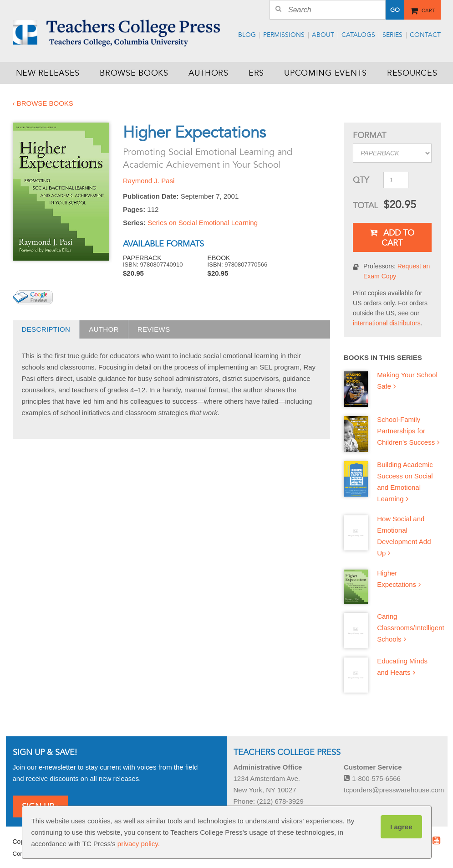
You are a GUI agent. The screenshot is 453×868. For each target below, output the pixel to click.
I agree (401, 827)
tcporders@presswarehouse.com (394, 790)
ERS (256, 73)
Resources (412, 73)
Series (392, 35)
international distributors (387, 323)
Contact (425, 35)
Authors (209, 73)
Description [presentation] (46, 329)
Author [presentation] (104, 329)
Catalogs (358, 35)
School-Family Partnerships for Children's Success (406, 431)
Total (365, 205)
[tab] (46, 329)
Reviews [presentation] (154, 329)
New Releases (48, 73)
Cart (428, 9)
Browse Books (134, 73)
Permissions (284, 35)
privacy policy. (139, 844)
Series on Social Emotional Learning (203, 223)
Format (369, 135)
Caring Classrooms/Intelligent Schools (411, 628)
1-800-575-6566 (372, 778)
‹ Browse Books (43, 103)
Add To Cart (392, 238)
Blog (247, 35)
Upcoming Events (326, 73)
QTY (361, 180)
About (323, 35)
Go (395, 10)
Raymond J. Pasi (149, 181)
